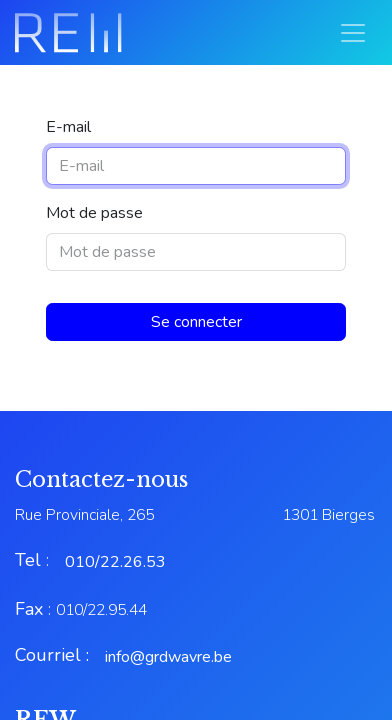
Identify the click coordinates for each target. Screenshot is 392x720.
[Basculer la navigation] (353, 32)
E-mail (68, 127)
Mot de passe (94, 213)
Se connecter (196, 322)
